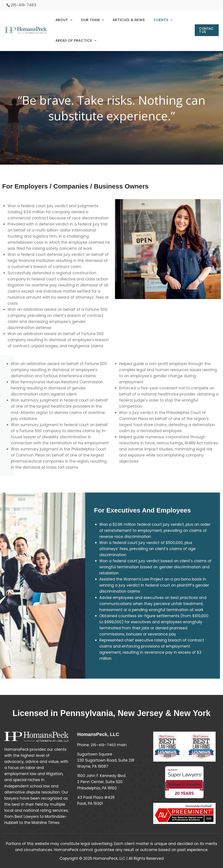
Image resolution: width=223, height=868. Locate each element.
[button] (206, 30)
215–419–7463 (104, 745)
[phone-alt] (21, 5)
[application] (70, 20)
